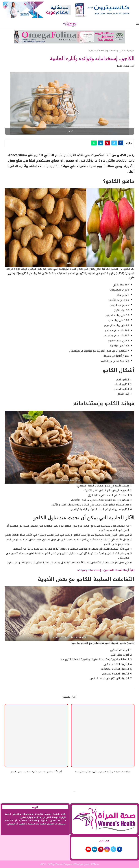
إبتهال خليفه (123, 66)
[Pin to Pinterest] (107, 143)
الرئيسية (131, 51)
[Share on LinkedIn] (101, 143)
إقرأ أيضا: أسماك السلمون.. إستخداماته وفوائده (106, 570)
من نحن (104, 840)
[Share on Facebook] (121, 143)
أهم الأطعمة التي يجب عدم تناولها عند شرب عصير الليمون (36, 772)
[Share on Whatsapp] (94, 143)
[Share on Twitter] (114, 143)
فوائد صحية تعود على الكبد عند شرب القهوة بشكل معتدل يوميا (103, 772)
